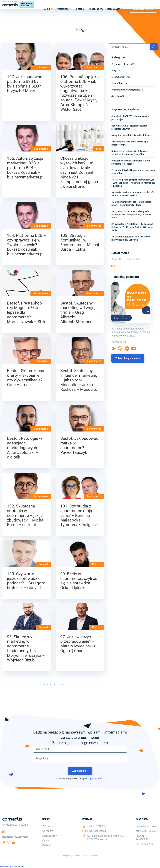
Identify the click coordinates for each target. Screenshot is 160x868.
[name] (80, 758)
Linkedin (113, 265)
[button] (154, 47)
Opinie (46, 840)
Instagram (9, 843)
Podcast (43, 564)
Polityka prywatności (71, 856)
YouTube (13, 843)
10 (62, 685)
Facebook (4, 843)
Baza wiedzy (114, 9)
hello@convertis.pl (97, 831)
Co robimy (48, 831)
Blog (99, 149)
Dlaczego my (96, 9)
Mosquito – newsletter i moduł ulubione (131, 135)
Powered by (13, 866)
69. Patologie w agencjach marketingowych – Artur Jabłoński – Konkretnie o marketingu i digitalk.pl (133, 183)
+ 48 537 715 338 (97, 826)
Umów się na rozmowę (143, 9)
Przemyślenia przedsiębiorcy (126, 90)
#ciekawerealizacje (121, 64)
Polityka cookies (91, 856)
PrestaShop (62, 9)
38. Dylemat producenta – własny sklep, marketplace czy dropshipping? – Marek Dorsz (131, 215)
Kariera (46, 845)
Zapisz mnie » (80, 771)
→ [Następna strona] (73, 684)
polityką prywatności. (94, 778)
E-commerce (41, 67)
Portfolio (79, 9)
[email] (80, 749)
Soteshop (116, 96)
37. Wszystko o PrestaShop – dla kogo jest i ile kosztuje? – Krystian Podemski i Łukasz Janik (133, 227)
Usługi (47, 9)
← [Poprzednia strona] (33, 684)
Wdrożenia (48, 826)
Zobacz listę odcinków (128, 358)
